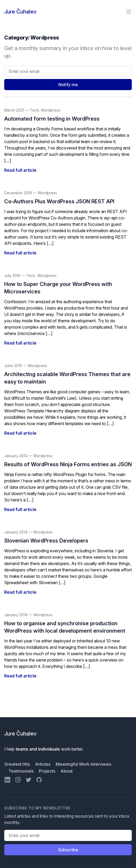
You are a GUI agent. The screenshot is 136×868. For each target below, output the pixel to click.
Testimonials (22, 771)
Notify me (68, 85)
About (67, 771)
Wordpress (51, 110)
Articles (43, 764)
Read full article (20, 170)
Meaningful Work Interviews (83, 764)
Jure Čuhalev (20, 12)
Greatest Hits (18, 764)
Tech (34, 110)
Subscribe (68, 850)
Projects (48, 771)
